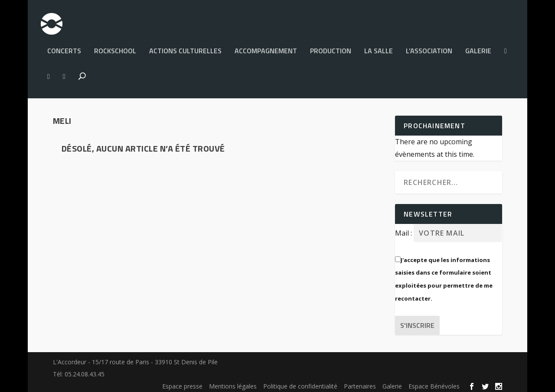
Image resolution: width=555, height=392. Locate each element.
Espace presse (182, 382)
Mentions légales (233, 382)
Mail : (404, 229)
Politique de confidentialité (300, 382)
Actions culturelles (185, 48)
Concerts (64, 48)
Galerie (478, 48)
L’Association (429, 48)
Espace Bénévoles (434, 382)
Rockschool (115, 48)
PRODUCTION (331, 48)
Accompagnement (266, 48)
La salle (379, 48)
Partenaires (360, 382)
